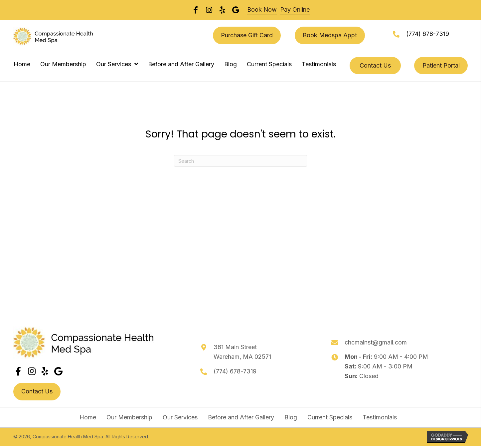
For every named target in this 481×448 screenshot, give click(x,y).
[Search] (240, 161)
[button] (18, 371)
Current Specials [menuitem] (330, 417)
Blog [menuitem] (291, 417)
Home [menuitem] (88, 417)
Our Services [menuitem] (180, 417)
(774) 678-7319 (428, 34)
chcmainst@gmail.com (376, 342)
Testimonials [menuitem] (380, 417)
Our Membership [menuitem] (129, 417)
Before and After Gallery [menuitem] (241, 417)
